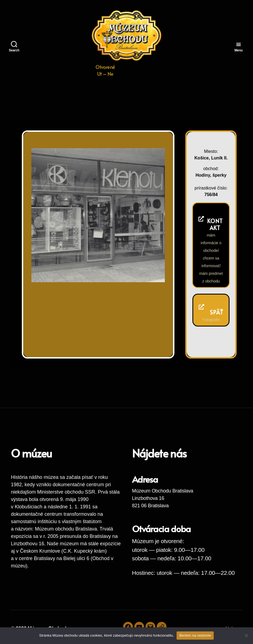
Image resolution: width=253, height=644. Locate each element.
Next (153, 271)
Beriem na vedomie (195, 635)
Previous (143, 271)
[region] (98, 215)
